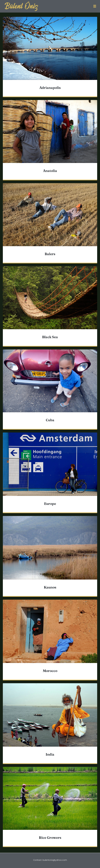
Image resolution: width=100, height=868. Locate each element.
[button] (95, 6)
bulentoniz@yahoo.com (55, 860)
